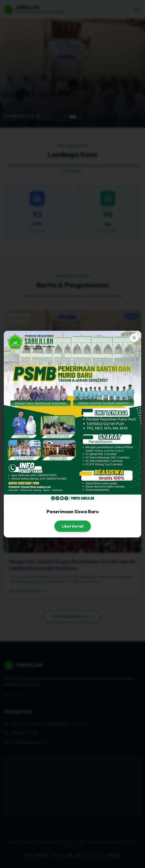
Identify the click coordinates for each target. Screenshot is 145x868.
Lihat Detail (73, 526)
